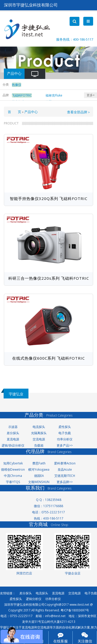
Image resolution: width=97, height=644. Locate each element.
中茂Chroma (13, 476)
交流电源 (39, 439)
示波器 (13, 427)
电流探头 (39, 427)
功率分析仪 (65, 439)
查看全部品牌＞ (79, 112)
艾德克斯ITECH (65, 476)
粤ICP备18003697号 (75, 610)
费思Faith (39, 463)
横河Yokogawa (39, 469)
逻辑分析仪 (34, 599)
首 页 (14, 112)
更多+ (91, 95)
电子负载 (65, 433)
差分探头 (13, 433)
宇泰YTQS (13, 482)
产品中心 (31, 112)
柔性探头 (65, 427)
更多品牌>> (65, 482)
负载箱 (39, 445)
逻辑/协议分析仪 (13, 445)
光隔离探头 (39, 433)
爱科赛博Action (65, 463)
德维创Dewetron (13, 469)
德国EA (39, 476)
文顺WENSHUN (39, 482)
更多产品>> (65, 445)
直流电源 (13, 439)
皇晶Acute (65, 469)
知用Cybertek (13, 463)
